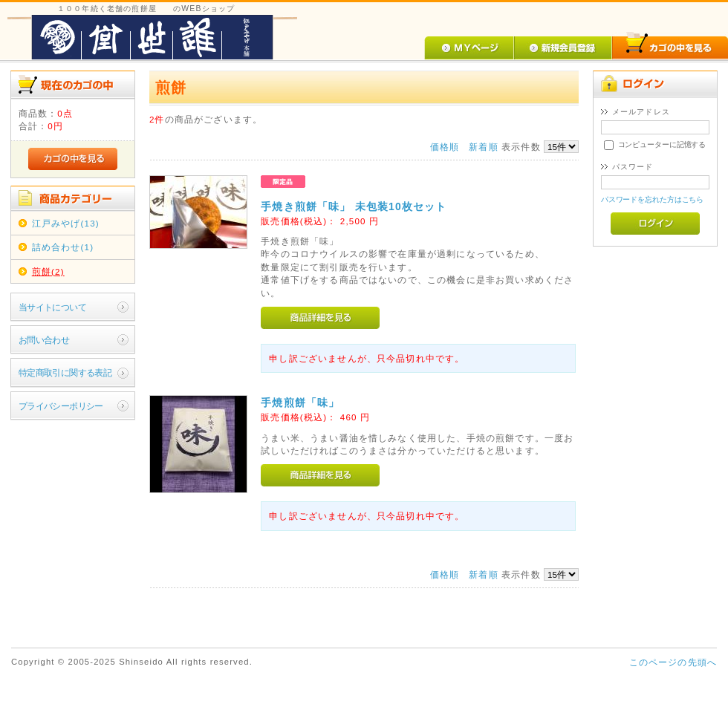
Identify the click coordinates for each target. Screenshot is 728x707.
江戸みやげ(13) (66, 223)
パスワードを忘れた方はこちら (653, 199)
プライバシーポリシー (61, 406)
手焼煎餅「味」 (300, 403)
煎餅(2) (48, 271)
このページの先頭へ (673, 662)
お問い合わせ (44, 340)
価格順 (445, 147)
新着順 (483, 147)
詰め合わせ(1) (63, 247)
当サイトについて (52, 307)
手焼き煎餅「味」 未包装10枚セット (354, 206)
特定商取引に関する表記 (65, 372)
